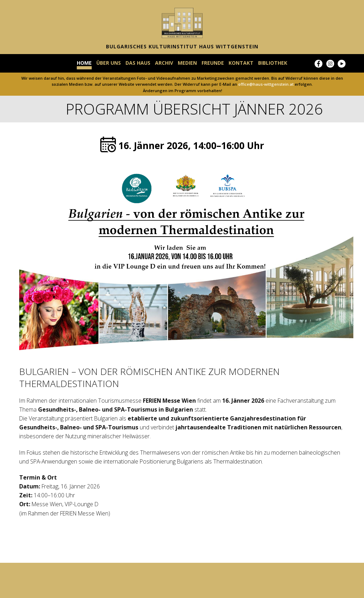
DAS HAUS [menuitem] (138, 63)
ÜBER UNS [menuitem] (109, 63)
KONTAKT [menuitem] (241, 63)
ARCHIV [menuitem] (164, 63)
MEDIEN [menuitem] (187, 63)
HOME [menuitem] (84, 63)
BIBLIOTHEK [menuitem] (273, 63)
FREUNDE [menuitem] (213, 63)
